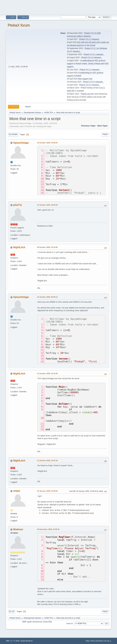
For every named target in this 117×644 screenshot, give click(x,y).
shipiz (17, 491)
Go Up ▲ (108, 641)
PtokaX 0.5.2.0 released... (92, 58)
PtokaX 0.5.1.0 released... (90, 70)
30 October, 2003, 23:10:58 (47, 247)
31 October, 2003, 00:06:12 (47, 297)
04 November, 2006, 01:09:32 (48, 529)
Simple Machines (27, 641)
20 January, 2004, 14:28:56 (47, 491)
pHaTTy (18, 205)
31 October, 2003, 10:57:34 (47, 461)
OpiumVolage (21, 143)
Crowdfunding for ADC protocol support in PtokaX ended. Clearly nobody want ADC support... (88, 64)
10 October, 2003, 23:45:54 (47, 143)
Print (105, 134)
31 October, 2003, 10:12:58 (47, 373)
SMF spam (27, 622)
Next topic (102, 126)
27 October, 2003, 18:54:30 (47, 205)
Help (87, 641)
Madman (18, 529)
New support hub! (85, 79)
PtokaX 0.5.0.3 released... (94, 82)
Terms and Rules (97, 641)
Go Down (13, 134)
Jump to (70, 623)
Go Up (11, 612)
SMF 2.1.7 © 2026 (12, 641)
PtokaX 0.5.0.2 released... (90, 85)
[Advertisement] (58, 7)
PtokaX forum (19, 25)
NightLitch (19, 247)
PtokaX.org (85, 94)
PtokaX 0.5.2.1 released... (94, 54)
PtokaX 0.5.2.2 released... (90, 39)
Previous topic (88, 126)
